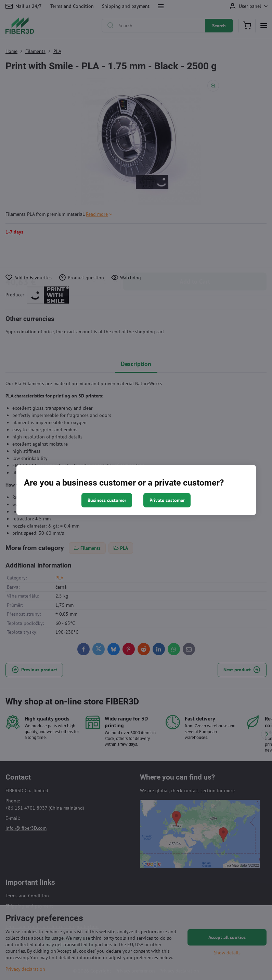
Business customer (107, 500)
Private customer (167, 500)
